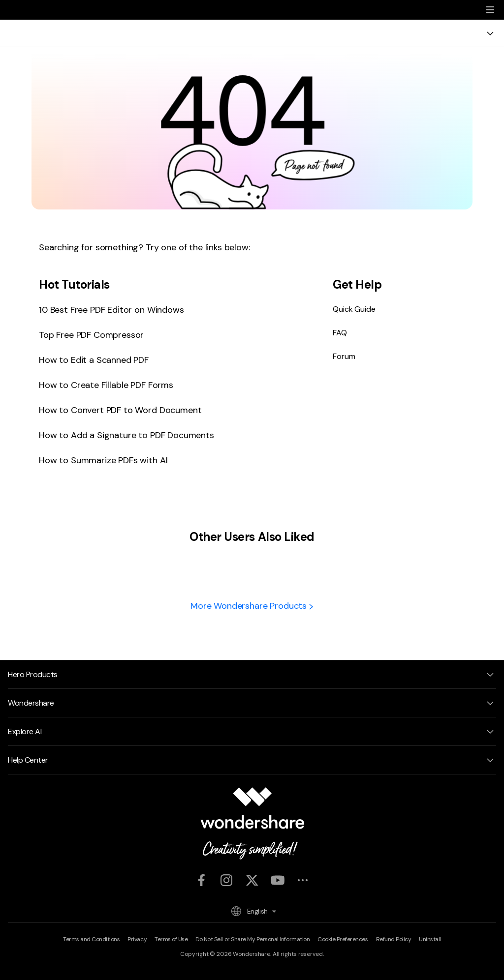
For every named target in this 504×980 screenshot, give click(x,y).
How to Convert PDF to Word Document (120, 410)
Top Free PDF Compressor (91, 335)
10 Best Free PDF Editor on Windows (111, 310)
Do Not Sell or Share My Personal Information (252, 939)
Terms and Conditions (91, 939)
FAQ (340, 333)
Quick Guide (354, 309)
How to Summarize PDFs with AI (103, 460)
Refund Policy (394, 939)
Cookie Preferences (343, 939)
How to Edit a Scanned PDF (94, 360)
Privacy (137, 939)
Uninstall (430, 939)
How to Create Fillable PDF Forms (106, 385)
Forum (344, 356)
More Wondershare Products (252, 606)
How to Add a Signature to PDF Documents (126, 435)
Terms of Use (171, 939)
